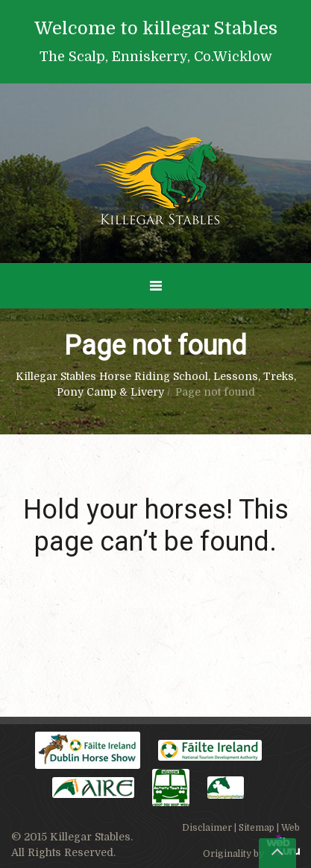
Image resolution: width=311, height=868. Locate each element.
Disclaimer (207, 828)
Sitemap (257, 828)
